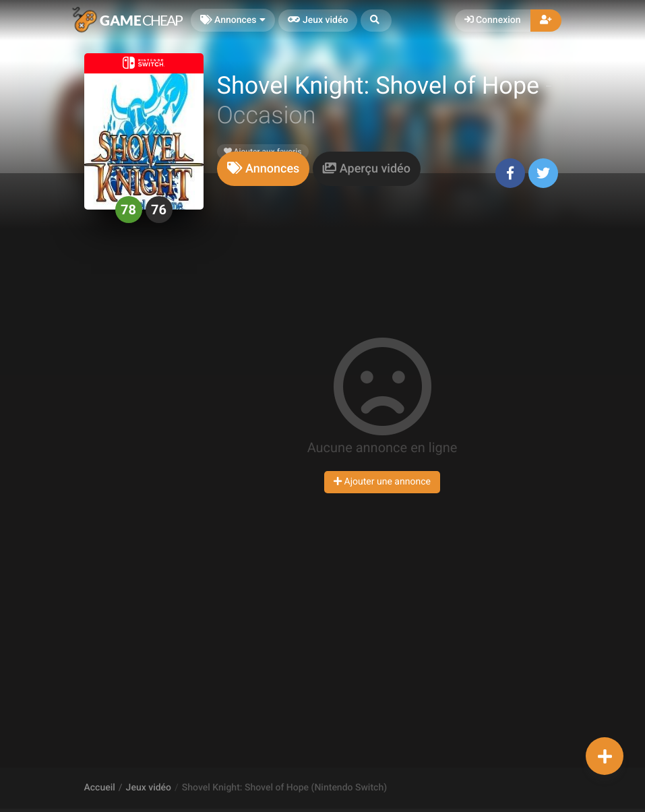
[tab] (264, 169)
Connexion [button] (493, 20)
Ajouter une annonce (382, 482)
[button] (376, 21)
